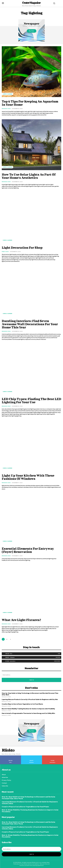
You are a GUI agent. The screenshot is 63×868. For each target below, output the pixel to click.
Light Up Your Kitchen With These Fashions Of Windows (28, 477)
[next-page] (10, 639)
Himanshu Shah (6, 109)
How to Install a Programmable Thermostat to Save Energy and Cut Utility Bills (28, 713)
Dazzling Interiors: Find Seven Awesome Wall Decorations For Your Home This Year (30, 324)
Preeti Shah (5, 252)
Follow (58, 657)
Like (59, 654)
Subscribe (57, 661)
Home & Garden (8, 94)
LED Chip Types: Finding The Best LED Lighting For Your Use (31, 400)
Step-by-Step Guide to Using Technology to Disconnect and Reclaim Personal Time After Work (30, 694)
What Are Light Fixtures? (21, 620)
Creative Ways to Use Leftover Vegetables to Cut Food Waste (22, 704)
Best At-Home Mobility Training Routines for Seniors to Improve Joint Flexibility (28, 709)
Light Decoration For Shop (22, 247)
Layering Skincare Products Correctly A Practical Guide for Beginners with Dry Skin (30, 699)
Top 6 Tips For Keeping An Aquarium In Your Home (30, 103)
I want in (31, 680)
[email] (31, 675)
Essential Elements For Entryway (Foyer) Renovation (28, 550)
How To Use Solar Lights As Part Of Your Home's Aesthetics (29, 176)
